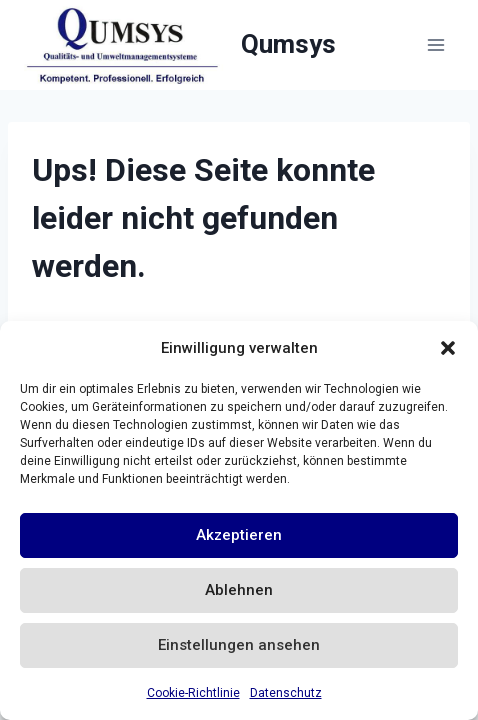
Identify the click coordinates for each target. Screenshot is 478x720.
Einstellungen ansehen (239, 645)
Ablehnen (239, 590)
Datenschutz (286, 693)
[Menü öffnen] (435, 44)
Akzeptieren (239, 535)
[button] (448, 348)
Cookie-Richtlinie (193, 693)
